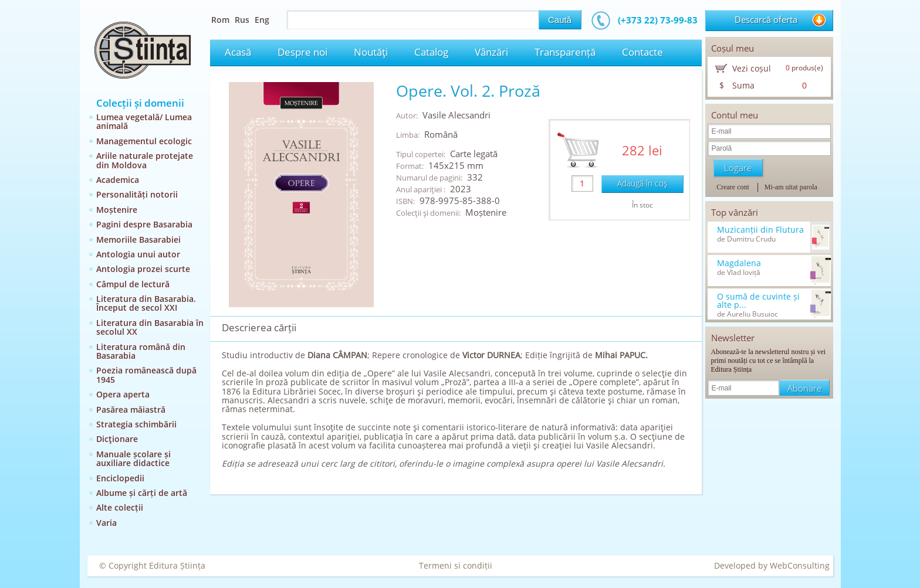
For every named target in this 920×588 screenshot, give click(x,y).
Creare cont (733, 187)
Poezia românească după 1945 (146, 375)
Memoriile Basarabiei (138, 239)
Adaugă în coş (642, 183)
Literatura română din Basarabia (141, 351)
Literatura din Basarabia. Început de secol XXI (146, 303)
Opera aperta (123, 394)
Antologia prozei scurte (143, 269)
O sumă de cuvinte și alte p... (758, 301)
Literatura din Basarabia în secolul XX (150, 327)
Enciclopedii (120, 478)
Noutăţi (371, 52)
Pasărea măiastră (131, 409)
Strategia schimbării (136, 424)
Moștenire (117, 210)
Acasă (238, 52)
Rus (242, 20)
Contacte (642, 52)
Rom (220, 20)
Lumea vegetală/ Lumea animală (144, 121)
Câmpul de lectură (133, 284)
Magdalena (739, 263)
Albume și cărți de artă (142, 493)
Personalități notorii (137, 194)
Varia (106, 523)
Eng (262, 20)
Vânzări (491, 52)
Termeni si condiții (456, 565)
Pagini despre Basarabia (144, 224)
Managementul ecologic (144, 141)
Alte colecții (120, 507)
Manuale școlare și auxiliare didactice (133, 458)
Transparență (565, 52)
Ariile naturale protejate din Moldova (145, 160)
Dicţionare (117, 439)
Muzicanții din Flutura (760, 230)
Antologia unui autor (138, 254)
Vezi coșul (752, 68)
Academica (118, 180)
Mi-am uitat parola (791, 187)
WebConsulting (800, 565)
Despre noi (302, 52)
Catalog (431, 52)
